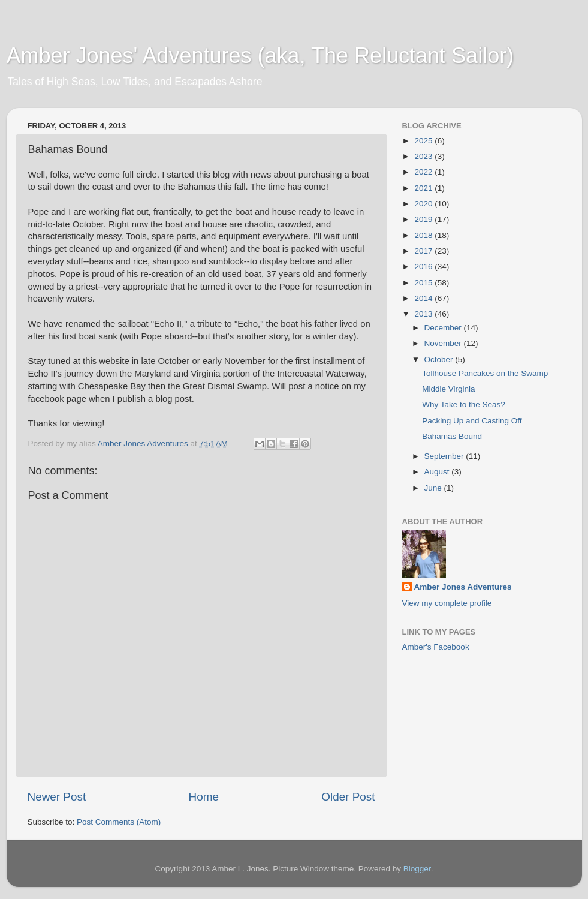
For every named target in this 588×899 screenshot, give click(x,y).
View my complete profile (447, 603)
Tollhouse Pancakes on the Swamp (485, 373)
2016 (424, 267)
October (440, 360)
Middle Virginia (448, 389)
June (434, 488)
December (444, 328)
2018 (424, 235)
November (444, 343)
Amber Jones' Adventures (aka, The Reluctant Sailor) (260, 55)
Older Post (348, 797)
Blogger (417, 869)
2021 (424, 188)
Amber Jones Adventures (463, 587)
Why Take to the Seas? (464, 405)
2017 (424, 251)
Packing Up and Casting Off (472, 421)
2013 (424, 314)
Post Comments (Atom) (119, 822)
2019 (424, 219)
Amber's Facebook (436, 647)
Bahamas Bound (452, 436)
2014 (424, 298)
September (445, 456)
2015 (424, 283)
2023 (424, 156)
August (438, 472)
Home (204, 797)
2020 (424, 204)
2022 (424, 172)
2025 (424, 141)
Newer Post (57, 797)
